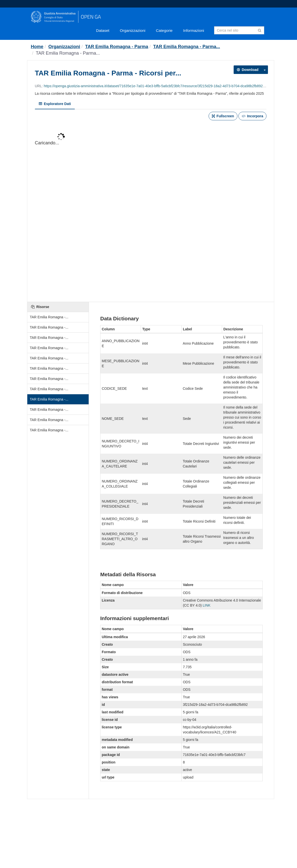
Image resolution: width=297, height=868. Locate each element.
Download (248, 70)
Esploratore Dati (55, 104)
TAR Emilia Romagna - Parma (117, 47)
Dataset (103, 30)
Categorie (164, 30)
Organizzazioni (133, 30)
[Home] (37, 47)
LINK (206, 605)
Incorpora (252, 116)
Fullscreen (223, 116)
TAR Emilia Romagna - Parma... (187, 47)
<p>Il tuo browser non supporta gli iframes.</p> (151, 212)
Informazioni (194, 30)
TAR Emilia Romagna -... (49, 317)
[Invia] (260, 30)
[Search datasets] (239, 30)
